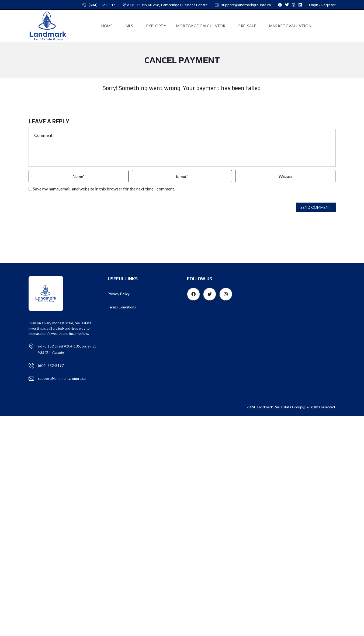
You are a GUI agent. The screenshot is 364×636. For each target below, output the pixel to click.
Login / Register (322, 5)
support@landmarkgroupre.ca (243, 5)
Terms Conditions (122, 307)
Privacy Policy (119, 294)
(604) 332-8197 (99, 5)
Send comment (316, 207)
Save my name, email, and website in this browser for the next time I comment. (104, 189)
